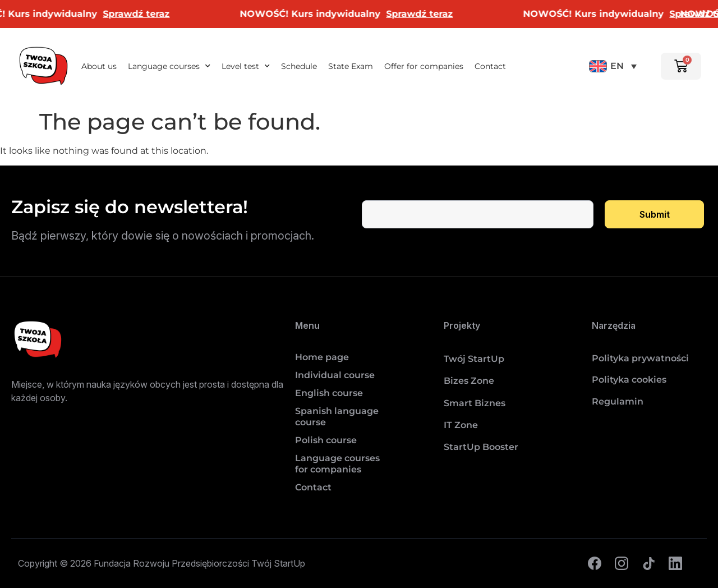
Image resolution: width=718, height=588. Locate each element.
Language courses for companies (337, 464)
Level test (246, 66)
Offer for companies (424, 66)
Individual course (335, 375)
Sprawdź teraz (144, 14)
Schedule (299, 66)
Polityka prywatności (640, 358)
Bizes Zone (469, 381)
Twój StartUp (474, 359)
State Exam (351, 66)
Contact (490, 66)
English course (329, 393)
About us (99, 66)
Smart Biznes (475, 403)
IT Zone (461, 425)
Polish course (326, 440)
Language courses (169, 66)
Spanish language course (337, 417)
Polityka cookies (629, 380)
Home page (322, 357)
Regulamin (618, 401)
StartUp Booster (481, 447)
